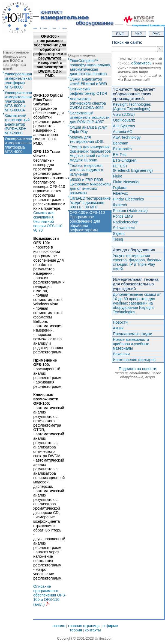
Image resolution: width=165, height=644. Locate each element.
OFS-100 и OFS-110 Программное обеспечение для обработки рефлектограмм (87, 221)
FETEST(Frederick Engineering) (133, 168)
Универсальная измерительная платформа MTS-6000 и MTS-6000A (18, 101)
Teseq (118, 239)
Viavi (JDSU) (124, 114)
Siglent (119, 234)
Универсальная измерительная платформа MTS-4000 (18, 145)
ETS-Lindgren (125, 160)
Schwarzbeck (124, 228)
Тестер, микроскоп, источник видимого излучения (86, 170)
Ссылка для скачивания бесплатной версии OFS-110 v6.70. (48, 221)
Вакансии (121, 354)
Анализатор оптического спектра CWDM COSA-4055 (88, 103)
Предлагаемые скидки (133, 334)
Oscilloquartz (124, 120)
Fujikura (120, 188)
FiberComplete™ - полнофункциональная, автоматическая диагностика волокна (90, 67)
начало (59, 626)
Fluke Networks (126, 182)
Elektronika (122, 149)
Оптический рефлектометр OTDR (88, 91)
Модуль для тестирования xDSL (87, 139)
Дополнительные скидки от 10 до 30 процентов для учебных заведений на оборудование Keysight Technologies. (137, 303)
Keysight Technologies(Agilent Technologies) (132, 107)
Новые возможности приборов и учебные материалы (131, 344)
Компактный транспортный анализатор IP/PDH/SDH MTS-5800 (17, 124)
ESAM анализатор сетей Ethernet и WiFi (88, 81)
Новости (120, 322)
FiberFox (120, 193)
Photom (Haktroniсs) (130, 211)
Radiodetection (126, 222)
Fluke (118, 176)
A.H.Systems (124, 126)
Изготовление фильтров (134, 360)
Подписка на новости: (138, 373)
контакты (93, 630)
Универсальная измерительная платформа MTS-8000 (18, 81)
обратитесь (142, 63)
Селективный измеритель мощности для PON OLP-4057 (89, 117)
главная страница (84, 626)
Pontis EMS (123, 216)
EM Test (120, 155)
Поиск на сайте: (127, 42)
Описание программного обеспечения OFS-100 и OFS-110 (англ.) (50, 595)
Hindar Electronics (128, 199)
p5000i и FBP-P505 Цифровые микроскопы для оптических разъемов (90, 186)
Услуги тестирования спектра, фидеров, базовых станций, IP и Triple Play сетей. (137, 262)
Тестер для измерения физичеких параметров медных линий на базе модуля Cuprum (90, 153)
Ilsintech (120, 205)
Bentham (121, 143)
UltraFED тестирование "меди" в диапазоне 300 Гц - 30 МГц (90, 203)
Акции (118, 328)
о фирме (110, 626)
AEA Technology (127, 137)
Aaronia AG (123, 132)
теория (76, 630)
